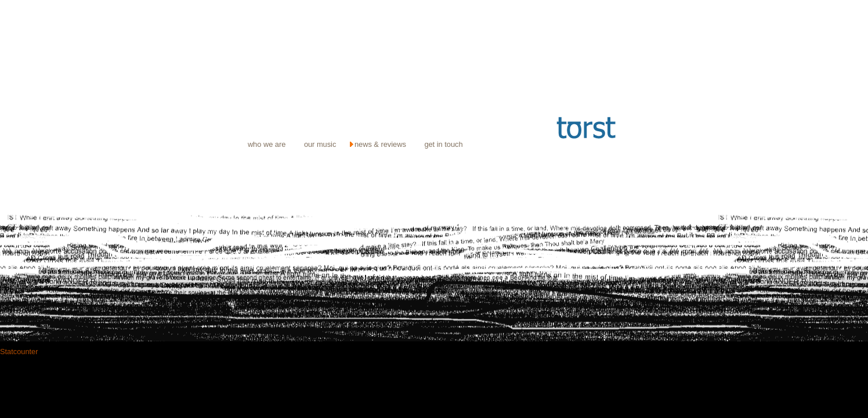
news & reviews (380, 144)
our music (320, 144)
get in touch (443, 144)
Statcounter (19, 352)
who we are (267, 144)
